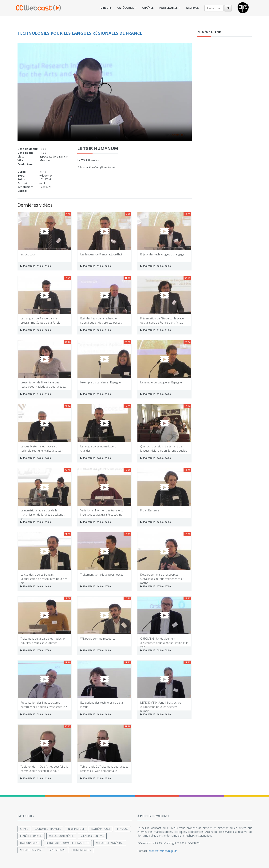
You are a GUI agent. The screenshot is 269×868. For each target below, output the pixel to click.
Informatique (76, 829)
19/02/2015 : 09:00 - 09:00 (36, 266)
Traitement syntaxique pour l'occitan (103, 575)
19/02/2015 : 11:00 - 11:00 (156, 330)
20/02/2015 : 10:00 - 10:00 (96, 714)
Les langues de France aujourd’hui (101, 254)
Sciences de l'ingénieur (110, 843)
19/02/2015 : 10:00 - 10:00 (156, 266)
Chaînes (148, 8)
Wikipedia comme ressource (98, 639)
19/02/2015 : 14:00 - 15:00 (96, 458)
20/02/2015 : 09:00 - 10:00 (36, 714)
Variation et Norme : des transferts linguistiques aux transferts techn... (102, 512)
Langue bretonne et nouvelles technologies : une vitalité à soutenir (43, 448)
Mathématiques (101, 829)
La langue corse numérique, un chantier (99, 448)
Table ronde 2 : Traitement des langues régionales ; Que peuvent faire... (104, 768)
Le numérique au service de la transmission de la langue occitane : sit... (43, 512)
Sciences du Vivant (31, 850)
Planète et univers (31, 836)
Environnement (30, 843)
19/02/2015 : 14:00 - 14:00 (36, 458)
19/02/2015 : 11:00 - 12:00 (36, 394)
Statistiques (57, 850)
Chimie (24, 829)
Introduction (28, 254)
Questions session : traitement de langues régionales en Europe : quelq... (164, 448)
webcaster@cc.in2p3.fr (163, 851)
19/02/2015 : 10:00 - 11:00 (96, 330)
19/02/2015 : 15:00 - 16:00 (96, 522)
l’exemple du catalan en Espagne (101, 382)
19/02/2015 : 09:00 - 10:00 (96, 266)
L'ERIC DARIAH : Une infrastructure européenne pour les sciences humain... (161, 704)
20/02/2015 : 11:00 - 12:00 (36, 778)
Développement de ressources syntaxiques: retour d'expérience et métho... (162, 576)
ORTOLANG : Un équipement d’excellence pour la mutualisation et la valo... (164, 640)
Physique (123, 829)
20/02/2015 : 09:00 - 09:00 (156, 650)
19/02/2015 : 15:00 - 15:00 (36, 522)
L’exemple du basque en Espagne (161, 382)
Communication (81, 850)
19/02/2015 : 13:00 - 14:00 (156, 394)
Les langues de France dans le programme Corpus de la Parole (40, 320)
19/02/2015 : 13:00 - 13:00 (96, 394)
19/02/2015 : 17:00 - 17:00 (156, 586)
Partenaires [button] (170, 8)
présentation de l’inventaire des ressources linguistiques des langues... (44, 384)
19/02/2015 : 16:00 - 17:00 (96, 586)
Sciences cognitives (92, 836)
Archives (192, 8)
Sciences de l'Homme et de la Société (67, 843)
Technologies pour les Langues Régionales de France (80, 33)
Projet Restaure (150, 510)
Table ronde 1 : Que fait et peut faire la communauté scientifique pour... (44, 768)
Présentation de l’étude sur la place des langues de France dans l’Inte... (162, 320)
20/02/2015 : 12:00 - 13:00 (96, 778)
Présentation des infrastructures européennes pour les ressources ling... (45, 704)
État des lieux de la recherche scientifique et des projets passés (101, 320)
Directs (106, 8)
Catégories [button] (127, 8)
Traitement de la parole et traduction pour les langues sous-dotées (43, 640)
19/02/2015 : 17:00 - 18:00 (96, 650)
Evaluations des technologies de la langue (102, 704)
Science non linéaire (61, 836)
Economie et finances (48, 829)
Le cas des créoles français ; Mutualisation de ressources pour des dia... (44, 576)
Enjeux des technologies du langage (162, 254)
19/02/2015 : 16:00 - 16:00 (156, 522)
